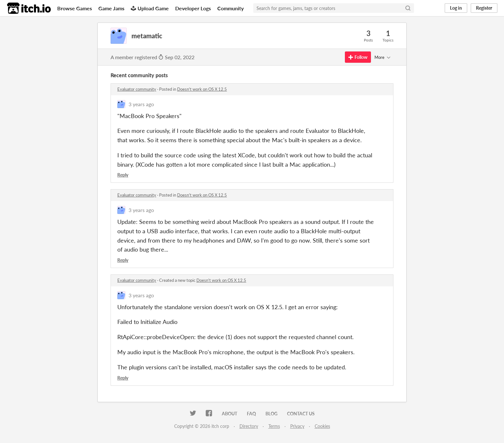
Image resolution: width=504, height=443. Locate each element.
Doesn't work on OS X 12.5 (202, 89)
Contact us (301, 414)
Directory (249, 426)
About (230, 414)
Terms (274, 426)
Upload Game (150, 8)
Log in (456, 8)
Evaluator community (137, 89)
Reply (123, 175)
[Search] (408, 8)
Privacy (297, 426)
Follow (358, 57)
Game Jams (111, 8)
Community (230, 8)
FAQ (251, 414)
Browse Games (75, 8)
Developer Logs (193, 8)
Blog (271, 414)
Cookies (322, 426)
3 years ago (141, 104)
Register (484, 8)
